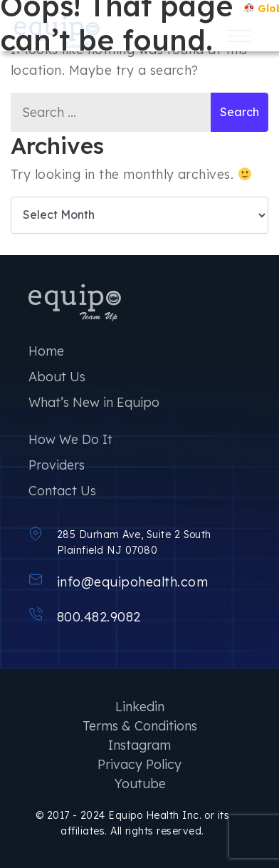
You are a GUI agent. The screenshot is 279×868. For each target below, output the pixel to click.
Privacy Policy (139, 764)
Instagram (139, 745)
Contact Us (62, 491)
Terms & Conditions (140, 726)
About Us (57, 377)
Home (46, 351)
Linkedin (140, 707)
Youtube (140, 784)
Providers (57, 465)
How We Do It (70, 439)
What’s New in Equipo (94, 402)
